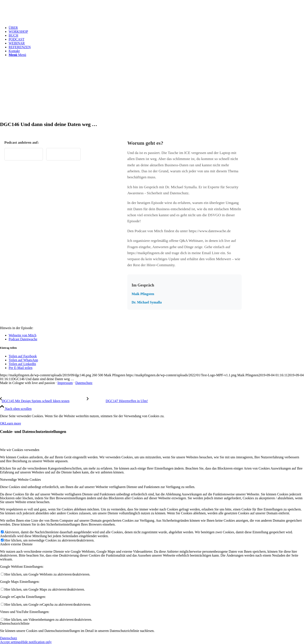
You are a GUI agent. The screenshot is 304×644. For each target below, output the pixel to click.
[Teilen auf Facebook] (23, 356)
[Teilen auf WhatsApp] (23, 360)
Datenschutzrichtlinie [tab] (15, 623)
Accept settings (11, 642)
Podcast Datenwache (23, 339)
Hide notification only (36, 642)
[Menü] (17, 55)
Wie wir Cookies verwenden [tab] (20, 450)
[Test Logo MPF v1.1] (32, 20)
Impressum (65, 383)
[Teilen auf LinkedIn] (22, 364)
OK (2, 423)
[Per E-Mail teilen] (20, 368)
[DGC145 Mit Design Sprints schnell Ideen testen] (43, 401)
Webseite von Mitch (22, 335)
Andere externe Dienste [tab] (16, 544)
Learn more (13, 423)
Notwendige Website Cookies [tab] (20, 480)
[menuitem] (156, 28)
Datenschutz (84, 383)
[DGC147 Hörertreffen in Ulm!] (117, 401)
